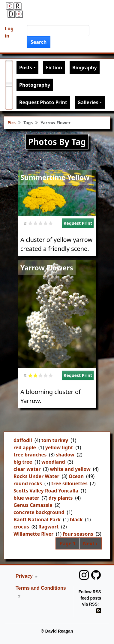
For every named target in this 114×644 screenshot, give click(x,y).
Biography (85, 68)
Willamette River (33, 534)
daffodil (23, 440)
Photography (35, 85)
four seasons (78, 534)
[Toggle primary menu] (9, 85)
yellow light (59, 447)
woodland (53, 462)
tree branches (30, 455)
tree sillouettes (69, 483)
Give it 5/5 (51, 223)
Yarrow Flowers (47, 268)
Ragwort (49, 527)
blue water (26, 498)
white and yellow (70, 469)
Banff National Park (37, 519)
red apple (25, 447)
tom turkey (55, 440)
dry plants (61, 498)
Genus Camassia (33, 505)
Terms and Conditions (41, 592)
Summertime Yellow (55, 177)
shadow (65, 455)
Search (39, 42)
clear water (27, 469)
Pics (12, 123)
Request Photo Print (43, 102)
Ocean (76, 476)
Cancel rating (25, 223)
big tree (23, 462)
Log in (9, 32)
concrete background (39, 512)
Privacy (27, 576)
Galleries (88, 102)
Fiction (54, 68)
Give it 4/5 (46, 223)
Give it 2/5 (36, 223)
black (76, 519)
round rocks (28, 483)
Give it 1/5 (30, 223)
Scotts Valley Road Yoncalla (46, 491)
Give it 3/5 (41, 223)
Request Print (78, 223)
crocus (21, 527)
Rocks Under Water (36, 476)
